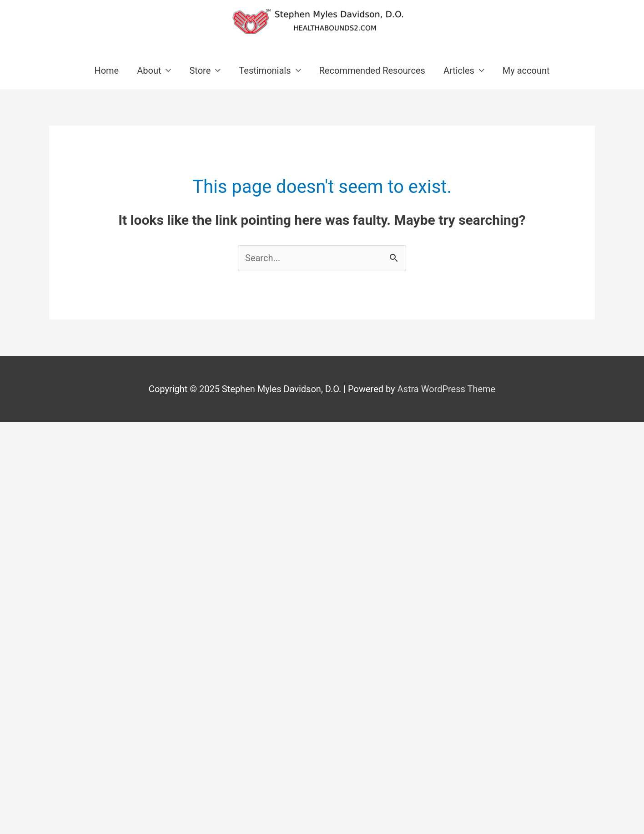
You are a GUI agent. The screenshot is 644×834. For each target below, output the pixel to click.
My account (526, 71)
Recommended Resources (372, 71)
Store (200, 71)
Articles (459, 71)
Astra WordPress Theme (447, 389)
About (149, 71)
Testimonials (265, 71)
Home (106, 71)
